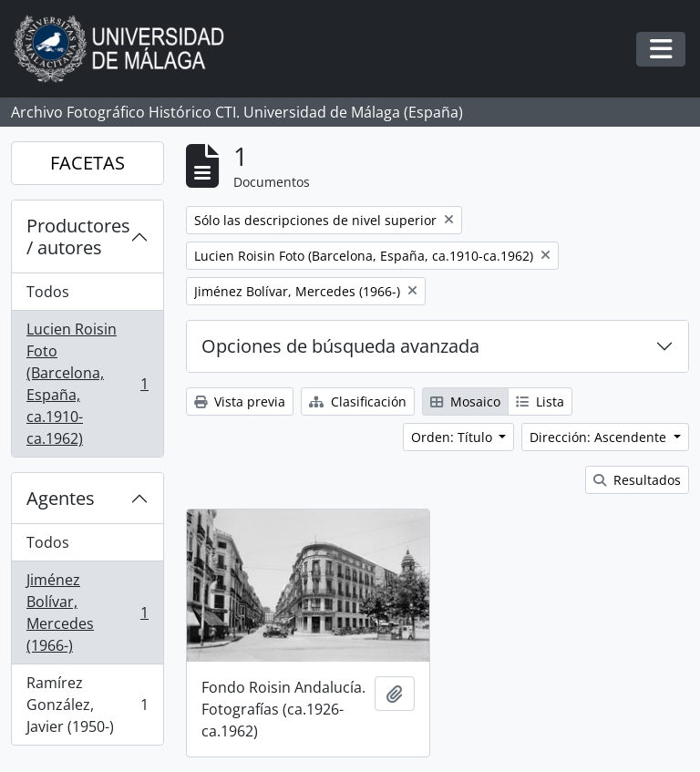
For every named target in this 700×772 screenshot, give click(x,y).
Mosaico (465, 401)
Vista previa (240, 401)
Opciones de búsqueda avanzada (340, 346)
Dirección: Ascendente (600, 437)
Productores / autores (78, 237)
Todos (48, 292)
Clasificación (358, 401)
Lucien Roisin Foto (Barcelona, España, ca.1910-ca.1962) (87, 384)
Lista (540, 401)
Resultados (637, 480)
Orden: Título (453, 437)
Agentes (61, 498)
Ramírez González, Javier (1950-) (87, 705)
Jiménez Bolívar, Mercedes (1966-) (87, 612)
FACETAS (87, 163)
